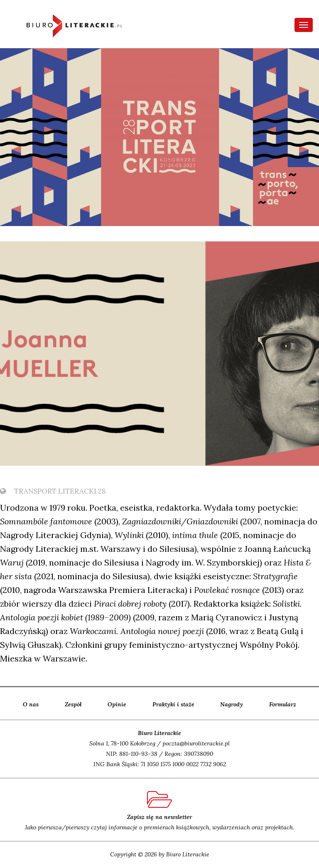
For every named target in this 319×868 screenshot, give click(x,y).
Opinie (117, 704)
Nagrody (232, 704)
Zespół (73, 704)
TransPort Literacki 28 (53, 491)
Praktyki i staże (173, 704)
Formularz (283, 704)
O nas (31, 704)
